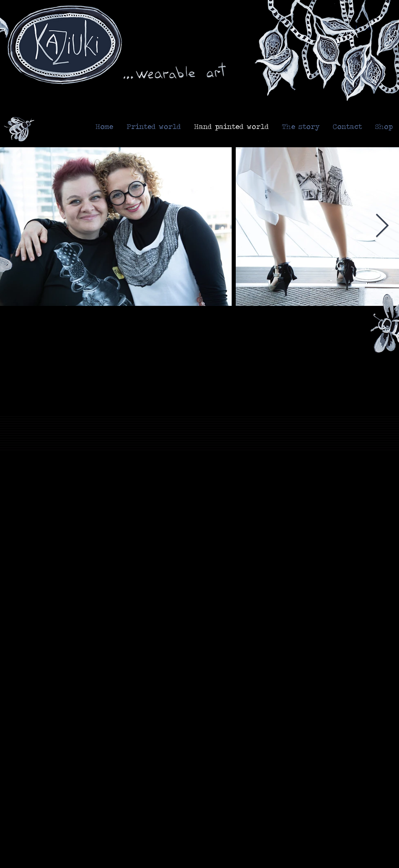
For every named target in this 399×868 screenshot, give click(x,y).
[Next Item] (382, 227)
